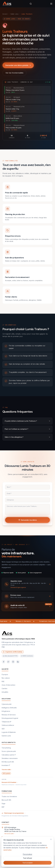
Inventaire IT (6, 765)
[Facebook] (4, 662)
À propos (5, 674)
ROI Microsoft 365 (8, 762)
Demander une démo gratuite (18, 65)
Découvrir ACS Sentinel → (10, 782)
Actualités (5, 692)
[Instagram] (13, 662)
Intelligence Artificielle (9, 708)
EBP (3, 807)
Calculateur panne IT (9, 755)
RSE (3, 681)
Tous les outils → (7, 770)
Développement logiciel (10, 718)
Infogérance (6, 711)
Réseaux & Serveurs (9, 715)
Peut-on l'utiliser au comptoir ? (27, 429)
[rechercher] (31, 4)
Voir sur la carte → (10, 834)
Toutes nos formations (9, 796)
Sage (3, 803)
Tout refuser (27, 858)
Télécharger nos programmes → (14, 813)
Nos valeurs (6, 678)
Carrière (4, 688)
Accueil (5, 14)
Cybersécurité (7, 704)
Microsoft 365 (6, 800)
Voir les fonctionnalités (14, 73)
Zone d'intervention (8, 685)
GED (3, 729)
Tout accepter (28, 863)
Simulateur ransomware (10, 758)
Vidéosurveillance (8, 725)
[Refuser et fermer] (51, 839)
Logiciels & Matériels (9, 732)
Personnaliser (28, 854)
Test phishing (6, 748)
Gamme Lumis (15, 14)
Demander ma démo (28, 520)
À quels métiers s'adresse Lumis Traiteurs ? (27, 421)
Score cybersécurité (9, 751)
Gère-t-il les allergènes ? (27, 437)
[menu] (51, 4)
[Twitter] (8, 662)
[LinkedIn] (18, 662)
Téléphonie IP (6, 722)
